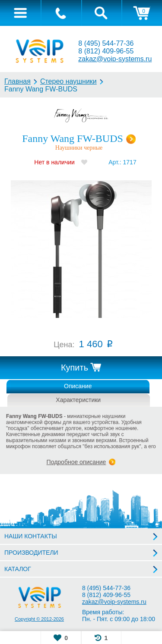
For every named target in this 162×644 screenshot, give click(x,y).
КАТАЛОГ (18, 569)
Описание (78, 386)
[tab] (20, 13)
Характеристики (78, 400)
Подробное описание (76, 462)
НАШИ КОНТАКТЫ (31, 536)
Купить (75, 368)
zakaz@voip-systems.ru (115, 59)
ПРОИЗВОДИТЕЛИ (31, 553)
